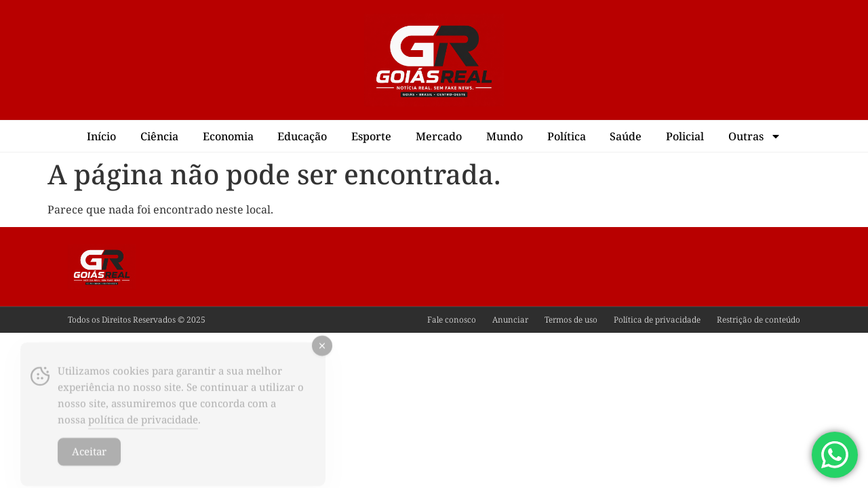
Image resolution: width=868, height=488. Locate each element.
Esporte (371, 136)
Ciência (159, 136)
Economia (228, 136)
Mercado (439, 136)
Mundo (505, 136)
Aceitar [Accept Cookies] (89, 462)
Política (567, 136)
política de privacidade (143, 430)
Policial (685, 136)
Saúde (626, 136)
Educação (302, 136)
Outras (755, 136)
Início (101, 136)
